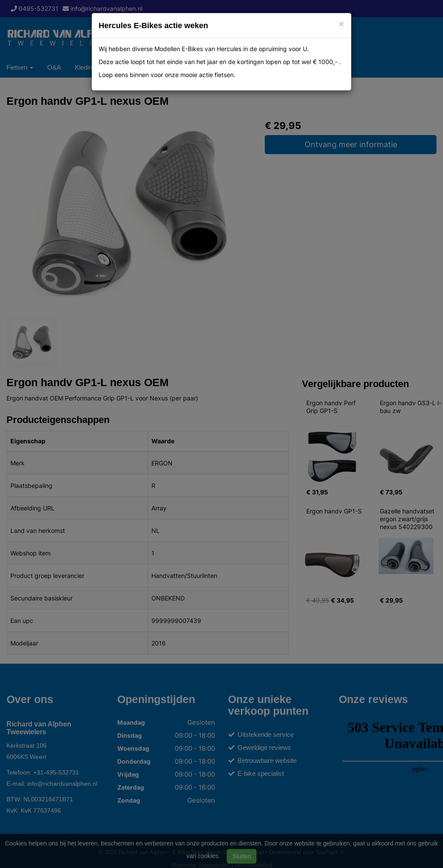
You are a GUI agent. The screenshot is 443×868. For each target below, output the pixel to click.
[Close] (341, 24)
